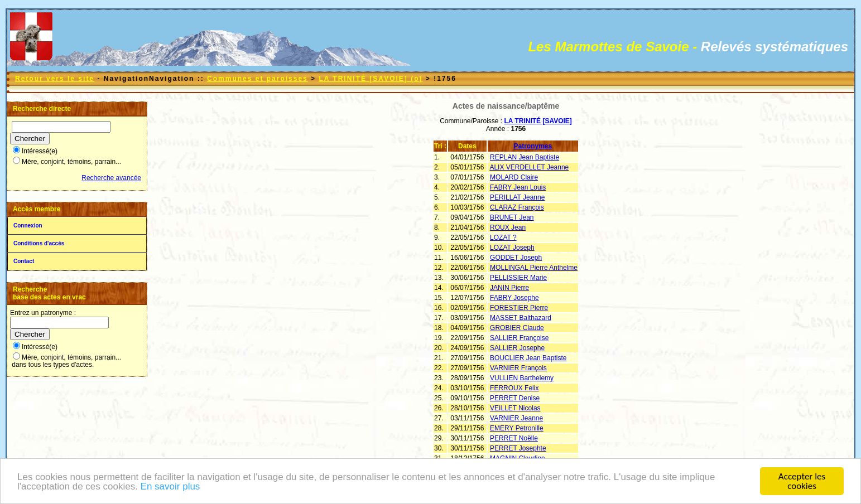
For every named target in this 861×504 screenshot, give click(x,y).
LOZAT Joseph (512, 248)
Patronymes (533, 146)
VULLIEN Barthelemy (522, 378)
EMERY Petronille (517, 428)
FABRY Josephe (514, 298)
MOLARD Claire (514, 177)
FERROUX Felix (514, 388)
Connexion (28, 226)
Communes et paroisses (258, 79)
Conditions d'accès (39, 243)
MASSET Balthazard (521, 318)
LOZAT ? (503, 238)
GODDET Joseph (516, 258)
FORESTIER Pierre (519, 308)
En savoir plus (170, 488)
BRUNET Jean (512, 217)
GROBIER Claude (517, 328)
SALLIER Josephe (517, 348)
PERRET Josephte (518, 448)
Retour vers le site (55, 79)
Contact (24, 261)
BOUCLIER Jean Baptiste (528, 358)
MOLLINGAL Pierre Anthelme (534, 268)
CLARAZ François (517, 207)
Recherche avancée (111, 178)
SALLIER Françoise (519, 338)
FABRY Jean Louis (518, 187)
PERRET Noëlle (514, 438)
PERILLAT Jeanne (517, 197)
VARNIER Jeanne (516, 418)
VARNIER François (518, 368)
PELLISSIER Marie (518, 278)
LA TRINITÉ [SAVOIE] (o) (371, 79)
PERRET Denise (515, 398)
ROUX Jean (508, 227)
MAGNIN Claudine (518, 458)
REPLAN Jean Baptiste (525, 157)
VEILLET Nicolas (515, 408)
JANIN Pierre (509, 288)
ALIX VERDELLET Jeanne (529, 167)
